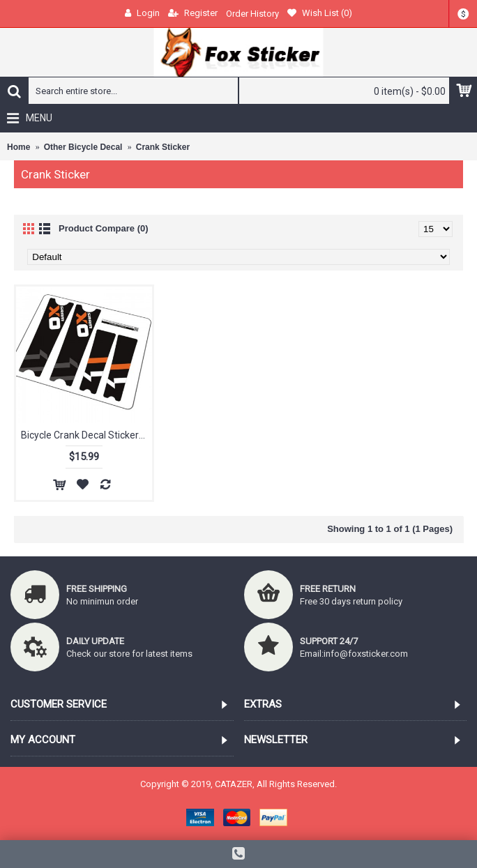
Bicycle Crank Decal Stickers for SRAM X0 (86, 435)
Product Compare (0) (104, 228)
